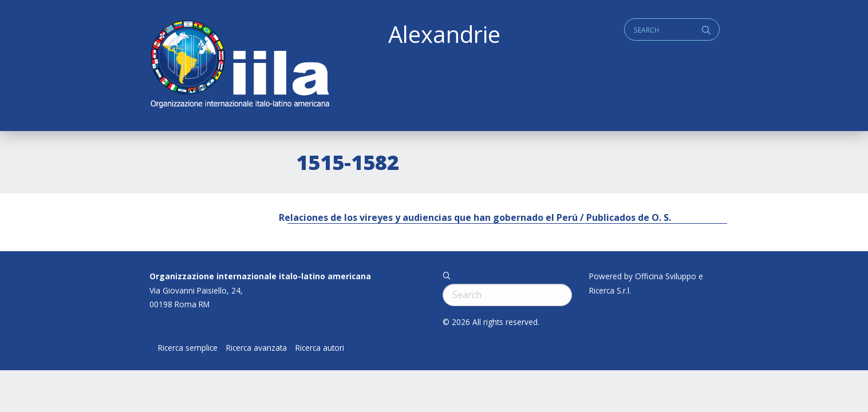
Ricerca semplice (188, 348)
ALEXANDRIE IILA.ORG (239, 66)
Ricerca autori (320, 348)
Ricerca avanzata (257, 348)
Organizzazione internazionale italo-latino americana (260, 276)
